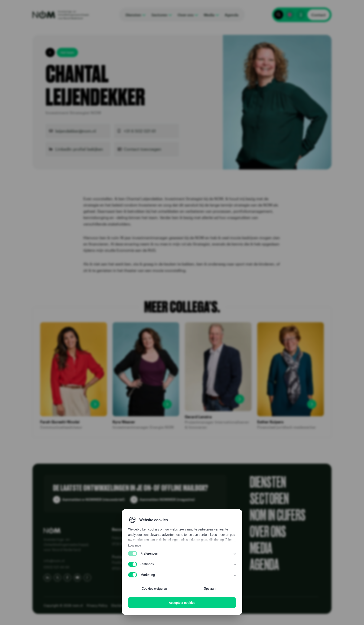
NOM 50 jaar (179, 576)
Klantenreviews (181, 544)
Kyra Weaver (124, 422)
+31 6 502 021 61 (140, 131)
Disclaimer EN (122, 605)
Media (261, 548)
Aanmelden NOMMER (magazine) (167, 499)
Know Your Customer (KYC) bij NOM (198, 570)
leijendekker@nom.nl (76, 131)
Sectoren (269, 499)
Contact (318, 15)
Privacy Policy (97, 605)
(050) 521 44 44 (56, 567)
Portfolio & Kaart (182, 557)
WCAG (162, 605)
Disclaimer (145, 605)
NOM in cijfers (278, 515)
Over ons (268, 532)
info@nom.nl (54, 561)
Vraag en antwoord (184, 563)
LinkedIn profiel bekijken (79, 149)
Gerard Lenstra (198, 417)
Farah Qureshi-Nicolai (60, 422)
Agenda (264, 565)
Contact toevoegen (143, 149)
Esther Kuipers (270, 422)
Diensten (268, 482)
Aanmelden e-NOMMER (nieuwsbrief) (93, 499)
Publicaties (177, 550)
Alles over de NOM (184, 538)
